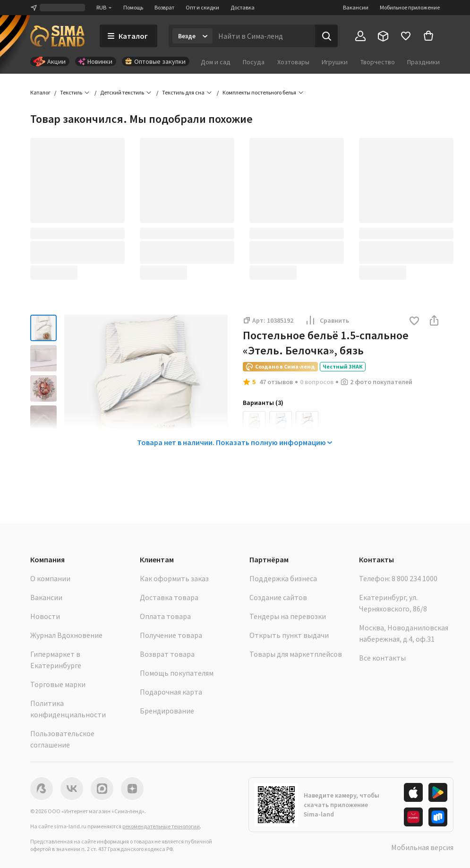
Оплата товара (165, 616)
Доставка (243, 7)
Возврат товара (167, 654)
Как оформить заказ (174, 578)
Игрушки (335, 62)
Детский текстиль (122, 92)
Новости (45, 616)
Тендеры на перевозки (288, 616)
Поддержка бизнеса (283, 578)
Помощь (133, 7)
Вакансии (356, 7)
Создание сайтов (278, 597)
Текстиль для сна (183, 92)
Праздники (423, 62)
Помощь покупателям (177, 673)
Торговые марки (58, 684)
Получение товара (171, 635)
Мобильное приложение (410, 7)
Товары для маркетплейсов (296, 654)
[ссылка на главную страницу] (57, 36)
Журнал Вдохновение (66, 635)
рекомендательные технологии (161, 826)
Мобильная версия (422, 847)
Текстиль (71, 92)
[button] (414, 322)
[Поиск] (326, 36)
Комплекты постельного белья (259, 92)
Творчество (378, 62)
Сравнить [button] (327, 320)
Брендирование (167, 711)
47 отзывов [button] (276, 382)
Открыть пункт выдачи (289, 635)
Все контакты (382, 658)
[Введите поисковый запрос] (264, 36)
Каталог (40, 92)
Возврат (164, 7)
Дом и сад (216, 62)
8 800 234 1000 (414, 578)
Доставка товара (169, 597)
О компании (50, 578)
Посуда (254, 62)
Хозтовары (293, 62)
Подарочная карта (171, 692)
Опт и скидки (202, 7)
